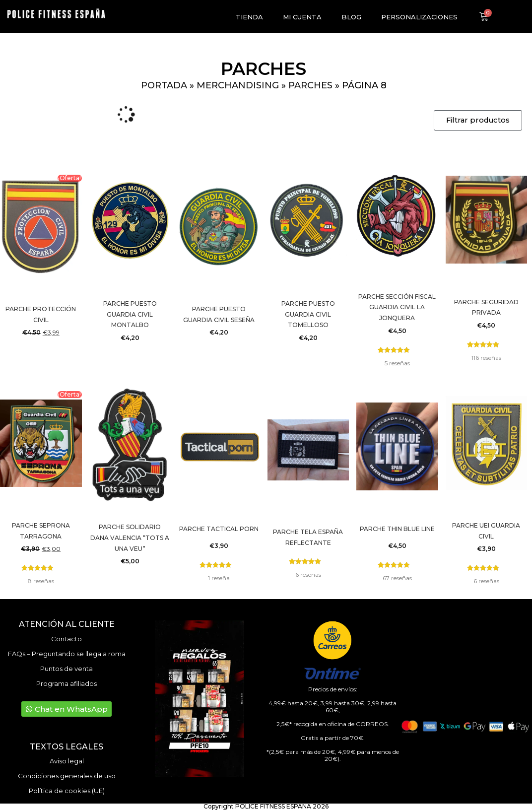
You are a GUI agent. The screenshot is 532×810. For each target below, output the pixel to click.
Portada (164, 85)
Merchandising (238, 85)
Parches (310, 85)
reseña (219, 578)
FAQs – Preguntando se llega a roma (67, 654)
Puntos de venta (66, 669)
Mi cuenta (302, 17)
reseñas (397, 363)
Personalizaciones (419, 17)
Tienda (249, 17)
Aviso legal (67, 761)
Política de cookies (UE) (67, 791)
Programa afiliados (66, 683)
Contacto (66, 639)
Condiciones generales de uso (67, 776)
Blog (351, 17)
